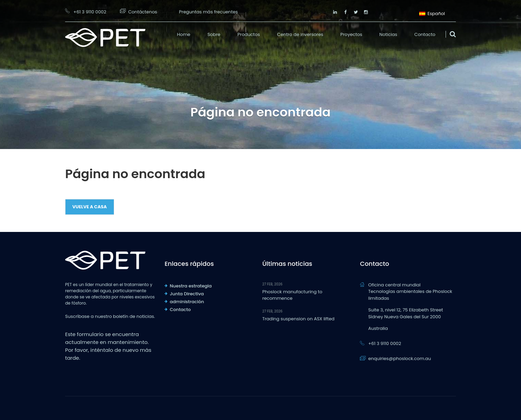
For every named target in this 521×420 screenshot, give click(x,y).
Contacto (425, 34)
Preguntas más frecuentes (208, 12)
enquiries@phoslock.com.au (399, 359)
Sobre (214, 34)
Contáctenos (143, 12)
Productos (249, 34)
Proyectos (351, 34)
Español (432, 13)
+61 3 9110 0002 (90, 12)
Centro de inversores (300, 34)
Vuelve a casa (90, 207)
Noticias (388, 34)
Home (184, 34)
